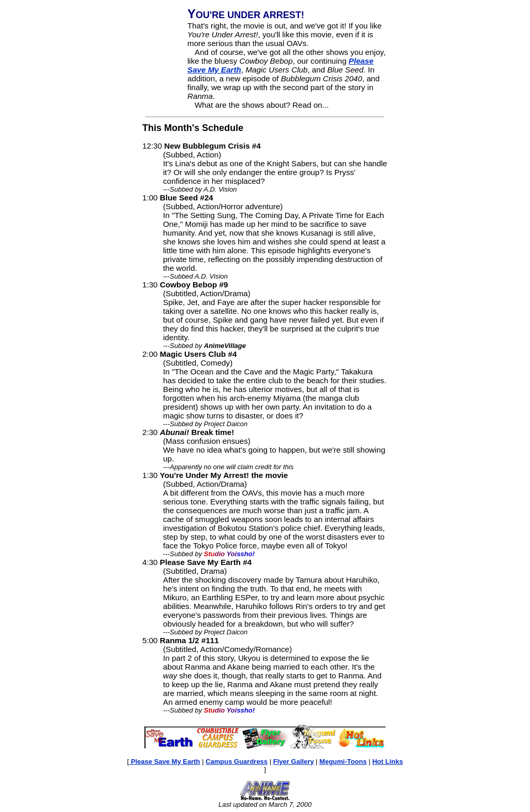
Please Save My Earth (164, 762)
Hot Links (387, 762)
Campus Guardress (237, 762)
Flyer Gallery (294, 762)
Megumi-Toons (343, 762)
